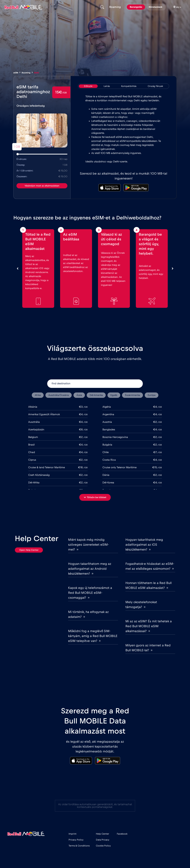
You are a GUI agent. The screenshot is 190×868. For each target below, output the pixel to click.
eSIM (16, 73)
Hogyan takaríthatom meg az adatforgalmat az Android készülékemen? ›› (90, 569)
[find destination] (95, 384)
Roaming (26, 73)
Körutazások (155, 7)
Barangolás (136, 7)
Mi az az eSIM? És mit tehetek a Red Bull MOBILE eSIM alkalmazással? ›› (149, 626)
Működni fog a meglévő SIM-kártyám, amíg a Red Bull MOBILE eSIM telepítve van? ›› (93, 636)
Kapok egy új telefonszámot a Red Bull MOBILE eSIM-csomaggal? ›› (90, 593)
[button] (95, 497)
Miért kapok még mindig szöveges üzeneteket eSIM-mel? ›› (88, 545)
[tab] (88, 86)
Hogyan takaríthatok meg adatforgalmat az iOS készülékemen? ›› (144, 545)
